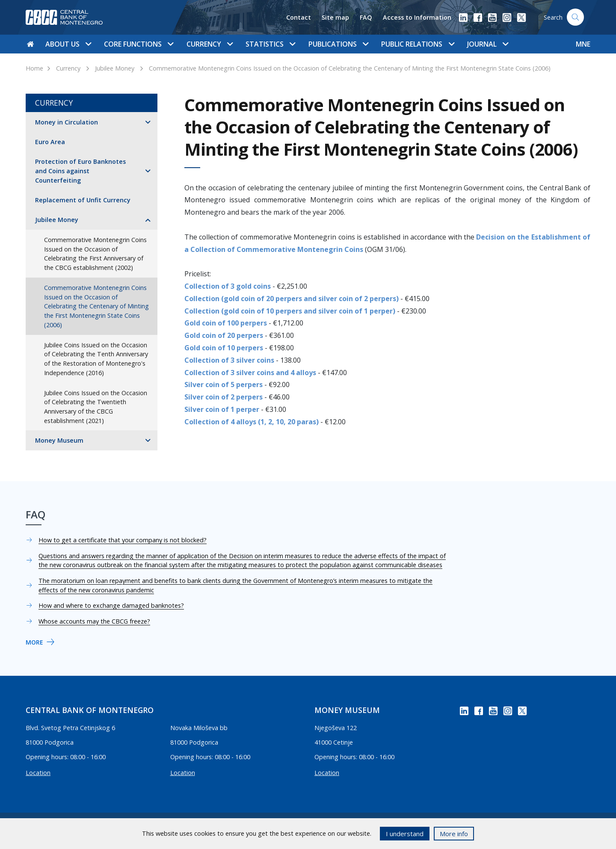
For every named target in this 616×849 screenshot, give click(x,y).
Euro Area (50, 142)
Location (38, 773)
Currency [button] (210, 44)
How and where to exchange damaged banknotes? (111, 605)
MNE (583, 44)
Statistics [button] (270, 44)
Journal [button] (488, 44)
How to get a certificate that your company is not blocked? (123, 540)
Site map (335, 17)
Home (34, 68)
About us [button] (68, 44)
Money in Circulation (67, 122)
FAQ (366, 17)
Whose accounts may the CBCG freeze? (94, 621)
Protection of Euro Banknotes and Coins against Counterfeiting (80, 171)
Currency (68, 68)
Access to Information (417, 17)
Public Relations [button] (418, 44)
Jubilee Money (115, 68)
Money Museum (59, 440)
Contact (299, 17)
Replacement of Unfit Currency (83, 200)
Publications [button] (338, 44)
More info (454, 834)
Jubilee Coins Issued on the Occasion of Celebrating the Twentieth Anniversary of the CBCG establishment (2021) (96, 407)
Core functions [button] (139, 44)
